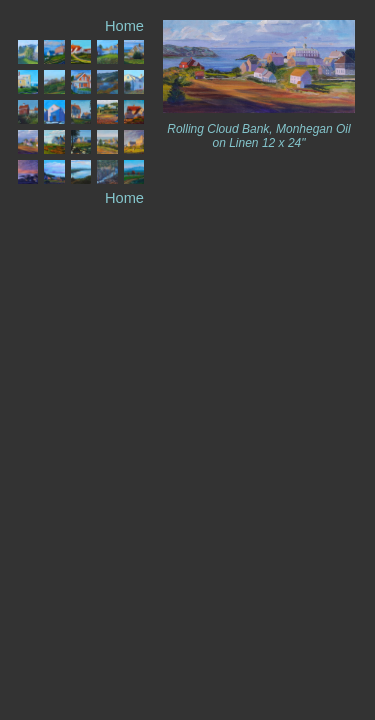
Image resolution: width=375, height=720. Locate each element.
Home (124, 26)
